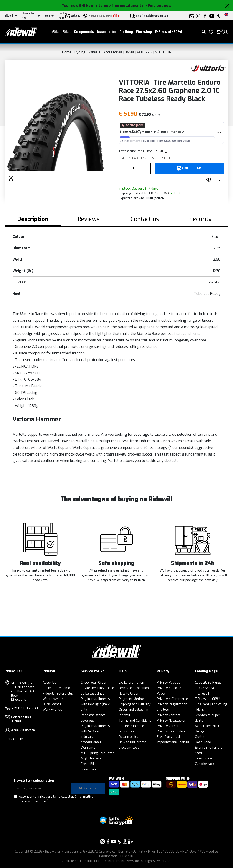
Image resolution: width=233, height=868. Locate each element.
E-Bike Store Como (56, 688)
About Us (49, 683)
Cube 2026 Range (208, 683)
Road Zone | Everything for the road (209, 748)
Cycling (80, 52)
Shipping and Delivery (135, 704)
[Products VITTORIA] (209, 68)
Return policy (129, 737)
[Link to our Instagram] (102, 842)
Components (84, 32)
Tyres (130, 52)
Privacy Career (168, 726)
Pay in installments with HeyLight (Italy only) (95, 704)
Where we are (53, 699)
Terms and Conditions (135, 721)
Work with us (52, 710)
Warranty (88, 748)
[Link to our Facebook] (108, 842)
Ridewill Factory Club (58, 694)
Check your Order (94, 683)
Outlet (200, 737)
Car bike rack (205, 764)
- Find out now (158, 6)
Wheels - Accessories (105, 52)
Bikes (67, 32)
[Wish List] (211, 32)
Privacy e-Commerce (172, 699)
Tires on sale (205, 758)
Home (67, 52)
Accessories (107, 32)
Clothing (126, 32)
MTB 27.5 (145, 52)
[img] (166, 151)
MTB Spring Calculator (97, 753)
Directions (19, 700)
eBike (55, 32)
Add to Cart (192, 168)
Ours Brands (52, 704)
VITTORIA (163, 52)
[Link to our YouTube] (114, 842)
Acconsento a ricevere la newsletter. (56, 799)
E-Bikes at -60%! (169, 32)
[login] (226, 32)
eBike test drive (93, 694)
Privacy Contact (169, 715)
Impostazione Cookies (173, 742)
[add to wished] (210, 180)
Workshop (144, 32)
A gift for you (91, 758)
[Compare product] (219, 180)
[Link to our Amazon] (125, 842)
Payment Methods (133, 699)
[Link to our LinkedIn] (131, 842)
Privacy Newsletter (171, 721)
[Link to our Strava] (119, 842)
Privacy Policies (168, 683)
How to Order (129, 694)
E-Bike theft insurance (97, 688)
